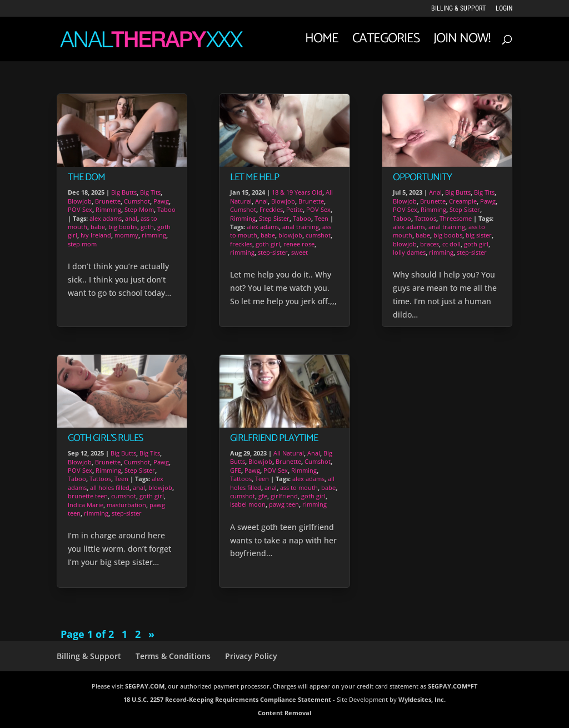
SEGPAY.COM (145, 686)
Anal (261, 201)
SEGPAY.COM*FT (453, 686)
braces (430, 244)
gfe (263, 496)
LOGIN (504, 9)
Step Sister (140, 470)
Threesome (456, 218)
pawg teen (284, 504)
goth (147, 227)
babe (98, 227)
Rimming (108, 209)
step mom (82, 244)
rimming (154, 235)
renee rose (299, 244)
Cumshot (137, 201)
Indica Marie (86, 505)
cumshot (124, 496)
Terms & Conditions (173, 656)
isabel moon (248, 504)
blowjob (160, 487)
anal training (301, 227)
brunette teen (88, 496)
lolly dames (409, 252)
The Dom (86, 177)
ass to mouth (299, 487)
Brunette (108, 201)
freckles (241, 244)
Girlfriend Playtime (274, 438)
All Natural (289, 453)
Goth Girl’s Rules (105, 438)
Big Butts (124, 192)
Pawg (161, 201)
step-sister (127, 513)
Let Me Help (254, 177)
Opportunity (422, 177)
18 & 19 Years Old (297, 192)
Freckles (271, 209)
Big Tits (150, 192)
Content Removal (284, 713)
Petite (295, 209)
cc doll (451, 244)
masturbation (126, 505)
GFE (236, 470)
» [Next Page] (151, 634)
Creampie (463, 201)
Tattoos (100, 479)
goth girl (152, 496)
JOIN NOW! (462, 42)
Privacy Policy (251, 656)
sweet (300, 252)
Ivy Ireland (96, 235)
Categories (386, 42)
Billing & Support (458, 9)
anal (131, 218)
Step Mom (139, 209)
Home (322, 42)
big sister (479, 235)
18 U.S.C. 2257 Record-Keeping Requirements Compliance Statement (227, 699)
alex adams (106, 218)
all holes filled (110, 487)
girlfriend (284, 496)
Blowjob (80, 201)
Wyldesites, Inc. (422, 699)
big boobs (123, 227)
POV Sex (80, 209)
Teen (121, 479)
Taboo (166, 209)
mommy (126, 235)
